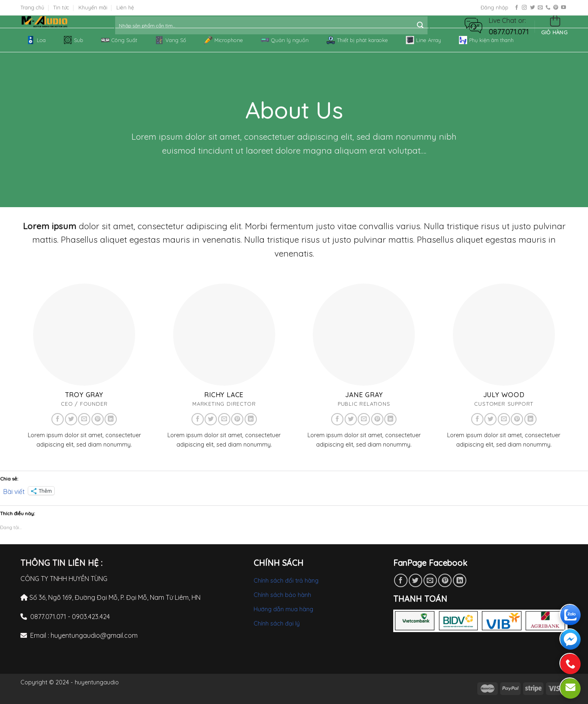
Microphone (224, 40)
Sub (73, 40)
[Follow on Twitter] (532, 8)
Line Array (423, 40)
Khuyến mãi (93, 7)
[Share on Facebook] (401, 580)
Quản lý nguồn (285, 40)
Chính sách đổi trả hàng (286, 581)
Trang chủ (32, 7)
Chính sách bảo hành (282, 595)
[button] (473, 25)
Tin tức (61, 7)
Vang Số (171, 40)
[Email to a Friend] (430, 580)
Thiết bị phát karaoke (357, 40)
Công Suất (119, 40)
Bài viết (14, 491)
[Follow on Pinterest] (556, 8)
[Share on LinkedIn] (460, 580)
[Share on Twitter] (415, 580)
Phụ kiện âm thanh (486, 40)
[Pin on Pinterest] (445, 580)
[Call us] (548, 8)
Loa (36, 40)
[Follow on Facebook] (517, 8)
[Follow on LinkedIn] (111, 419)
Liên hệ (125, 7)
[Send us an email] (540, 8)
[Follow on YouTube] (563, 8)
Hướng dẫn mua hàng (283, 609)
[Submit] (420, 25)
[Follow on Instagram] (524, 8)
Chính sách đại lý (277, 624)
